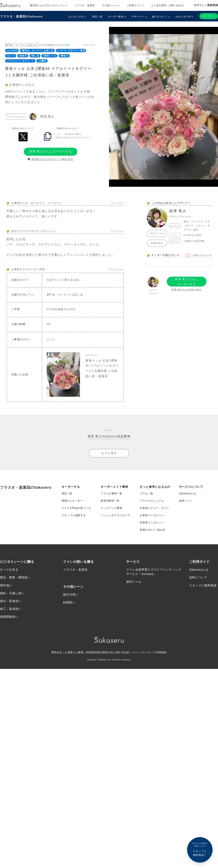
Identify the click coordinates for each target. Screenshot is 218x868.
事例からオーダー (72, 498)
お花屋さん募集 (74, 650)
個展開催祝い (9, 614)
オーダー (209, 16)
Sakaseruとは (188, 491)
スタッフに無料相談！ (200, 849)
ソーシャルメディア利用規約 (149, 650)
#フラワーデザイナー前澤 (71, 51)
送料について (198, 575)
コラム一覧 (146, 491)
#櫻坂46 (64, 56)
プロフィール (157, 233)
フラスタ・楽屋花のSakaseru (21, 16)
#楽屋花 (23, 56)
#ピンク (11, 56)
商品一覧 (97, 17)
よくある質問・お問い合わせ (167, 5)
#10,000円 (12, 51)
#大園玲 (42, 61)
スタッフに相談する (74, 513)
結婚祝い (69, 600)
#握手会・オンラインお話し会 (37, 51)
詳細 (67, 45)
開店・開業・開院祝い (15, 575)
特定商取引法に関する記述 (113, 650)
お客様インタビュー (152, 513)
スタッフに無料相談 (203, 583)
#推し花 (35, 56)
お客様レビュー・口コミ (155, 506)
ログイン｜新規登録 (206, 5)
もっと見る (109, 451)
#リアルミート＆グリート (20, 61)
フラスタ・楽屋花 (85, 5)
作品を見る (157, 243)
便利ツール (134, 580)
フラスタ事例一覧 (111, 491)
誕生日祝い (71, 592)
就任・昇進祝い (11, 599)
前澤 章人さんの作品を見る (186, 290)
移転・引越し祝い (12, 591)
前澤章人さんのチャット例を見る (50, 159)
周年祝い (6, 583)
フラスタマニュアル (152, 498)
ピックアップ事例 (111, 506)
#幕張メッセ (50, 56)
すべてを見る (9, 567)
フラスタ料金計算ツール (76, 506)
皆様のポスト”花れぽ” (153, 527)
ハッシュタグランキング (115, 513)
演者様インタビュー (152, 520)
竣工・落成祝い (11, 607)
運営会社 (57, 650)
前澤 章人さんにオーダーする (51, 151)
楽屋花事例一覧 (110, 498)
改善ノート (186, 498)
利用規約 (91, 650)
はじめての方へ (78, 17)
